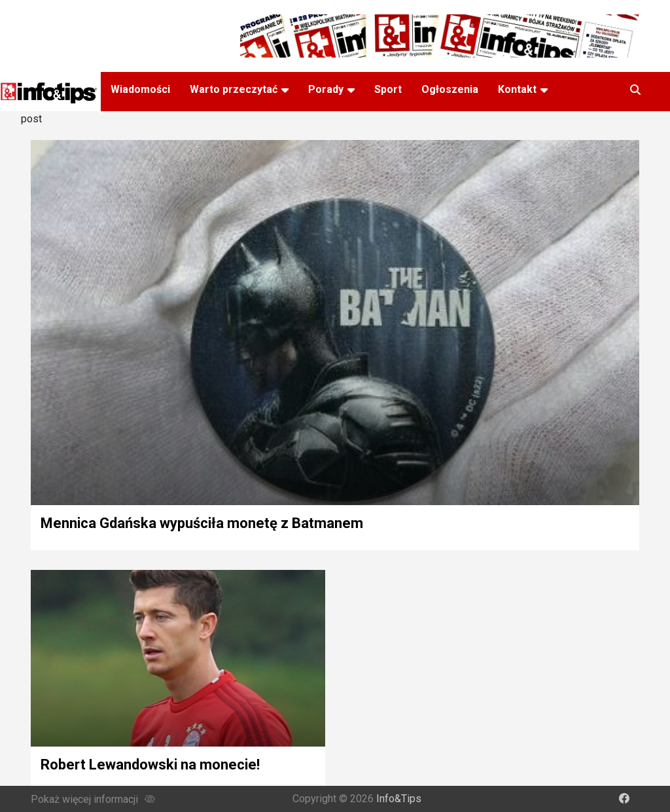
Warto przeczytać (234, 89)
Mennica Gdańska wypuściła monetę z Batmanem (202, 523)
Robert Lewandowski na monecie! (150, 765)
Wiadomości (140, 89)
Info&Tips (399, 799)
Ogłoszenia (450, 89)
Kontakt (517, 89)
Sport (388, 89)
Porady (326, 89)
